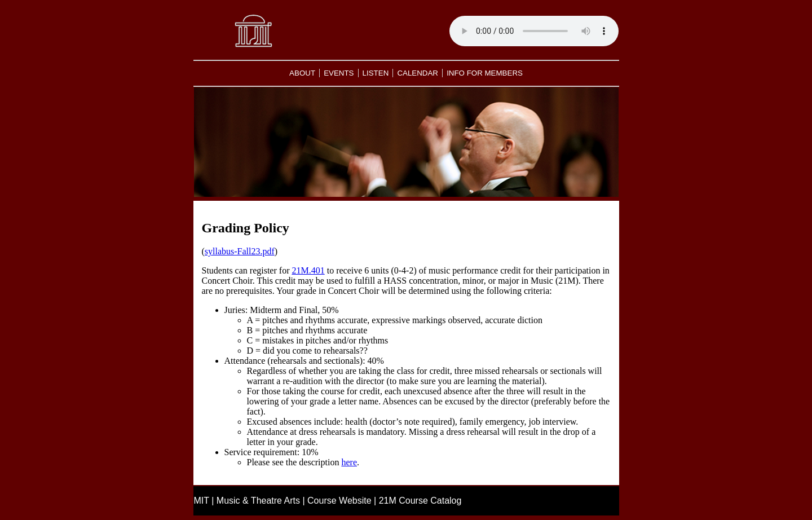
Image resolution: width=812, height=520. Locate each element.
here (349, 462)
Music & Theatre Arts (258, 501)
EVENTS (339, 73)
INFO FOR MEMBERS (485, 73)
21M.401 (308, 270)
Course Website (339, 501)
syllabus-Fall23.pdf (240, 251)
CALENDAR (418, 73)
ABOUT (302, 73)
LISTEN (376, 73)
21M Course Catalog (420, 501)
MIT (202, 501)
